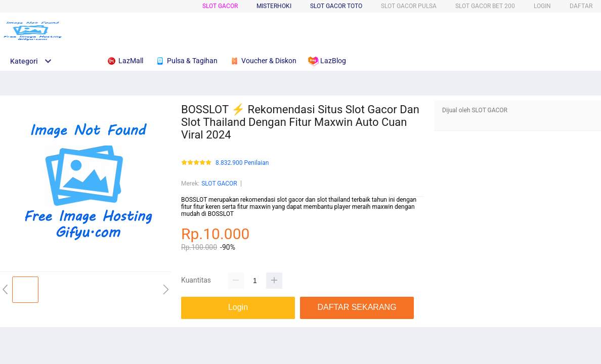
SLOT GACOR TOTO (336, 6)
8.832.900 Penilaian (242, 163)
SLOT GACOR (220, 6)
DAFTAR (581, 6)
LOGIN (542, 6)
